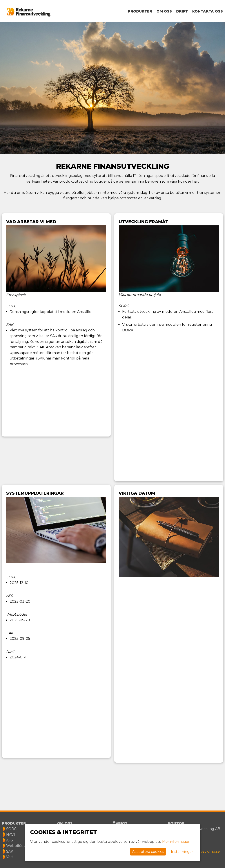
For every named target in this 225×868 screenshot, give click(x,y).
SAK (10, 851)
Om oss (164, 11)
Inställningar (182, 852)
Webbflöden (17, 846)
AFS (10, 840)
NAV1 (11, 835)
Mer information (176, 842)
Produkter (140, 11)
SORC (11, 829)
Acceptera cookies (148, 852)
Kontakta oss (208, 11)
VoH (10, 857)
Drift (182, 11)
